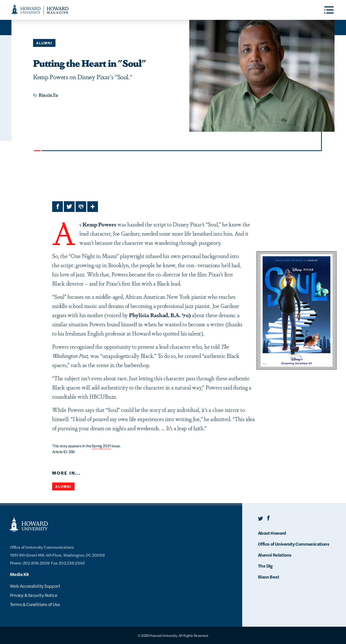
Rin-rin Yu (48, 95)
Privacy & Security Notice (34, 595)
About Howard (272, 533)
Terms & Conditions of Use (35, 604)
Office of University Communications (293, 544)
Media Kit (19, 574)
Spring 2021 (101, 446)
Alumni (44, 43)
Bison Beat (269, 577)
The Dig (265, 566)
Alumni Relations (275, 555)
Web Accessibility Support (35, 586)
